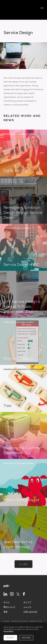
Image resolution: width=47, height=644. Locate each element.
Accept (10, 638)
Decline (26, 638)
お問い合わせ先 (30, 612)
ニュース (27, 607)
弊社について (9, 607)
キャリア (27, 602)
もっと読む (23, 564)
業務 (6, 612)
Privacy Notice (8, 631)
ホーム (7, 602)
